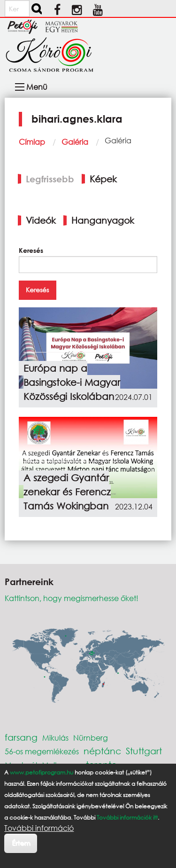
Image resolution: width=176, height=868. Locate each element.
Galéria (75, 142)
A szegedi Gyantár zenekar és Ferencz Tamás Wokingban (67, 492)
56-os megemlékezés (42, 751)
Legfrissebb (50, 179)
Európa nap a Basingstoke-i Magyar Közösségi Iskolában (72, 382)
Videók (41, 220)
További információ (39, 828)
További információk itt (127, 817)
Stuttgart (144, 751)
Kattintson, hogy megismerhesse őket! (72, 598)
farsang (21, 737)
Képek (103, 179)
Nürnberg (91, 738)
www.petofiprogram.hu (42, 772)
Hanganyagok (103, 220)
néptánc (102, 751)
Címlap (32, 142)
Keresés (31, 250)
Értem (21, 843)
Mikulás (55, 738)
